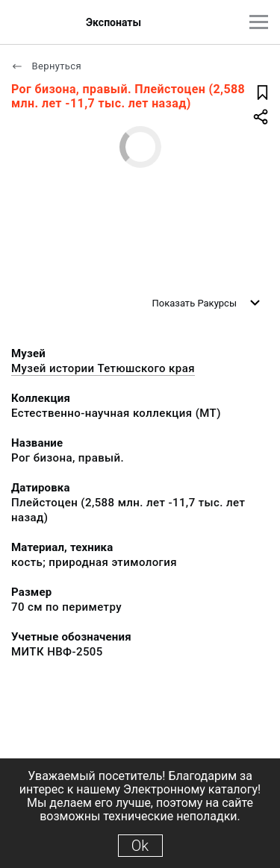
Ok (140, 846)
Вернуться (46, 66)
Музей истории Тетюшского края (103, 368)
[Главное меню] (259, 22)
